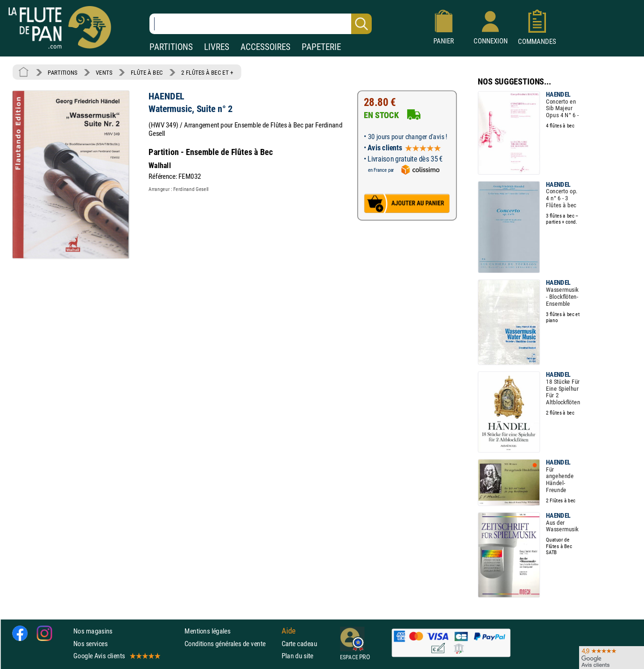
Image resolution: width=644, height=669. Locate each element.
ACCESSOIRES (265, 47)
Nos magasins (93, 631)
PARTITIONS (171, 47)
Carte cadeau (299, 643)
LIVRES (217, 47)
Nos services (90, 643)
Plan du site (297, 656)
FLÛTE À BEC (147, 72)
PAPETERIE (321, 47)
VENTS (104, 72)
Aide (289, 631)
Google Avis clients (116, 656)
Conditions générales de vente (231, 643)
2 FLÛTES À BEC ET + (207, 72)
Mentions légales (207, 631)
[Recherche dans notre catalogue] (261, 24)
